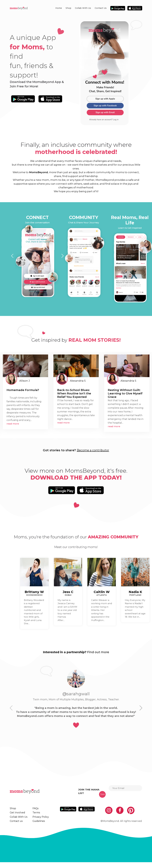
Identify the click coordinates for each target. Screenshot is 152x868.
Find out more (98, 652)
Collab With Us (83, 8)
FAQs (34, 808)
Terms (34, 814)
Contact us (101, 8)
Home (59, 8)
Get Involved (16, 814)
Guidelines (37, 825)
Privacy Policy (38, 820)
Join (102, 794)
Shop (68, 8)
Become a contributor (93, 450)
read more (13, 424)
